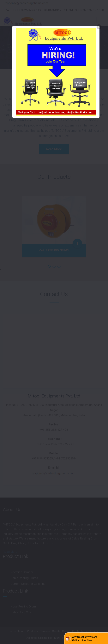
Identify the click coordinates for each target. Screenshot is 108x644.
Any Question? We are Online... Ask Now (85, 639)
